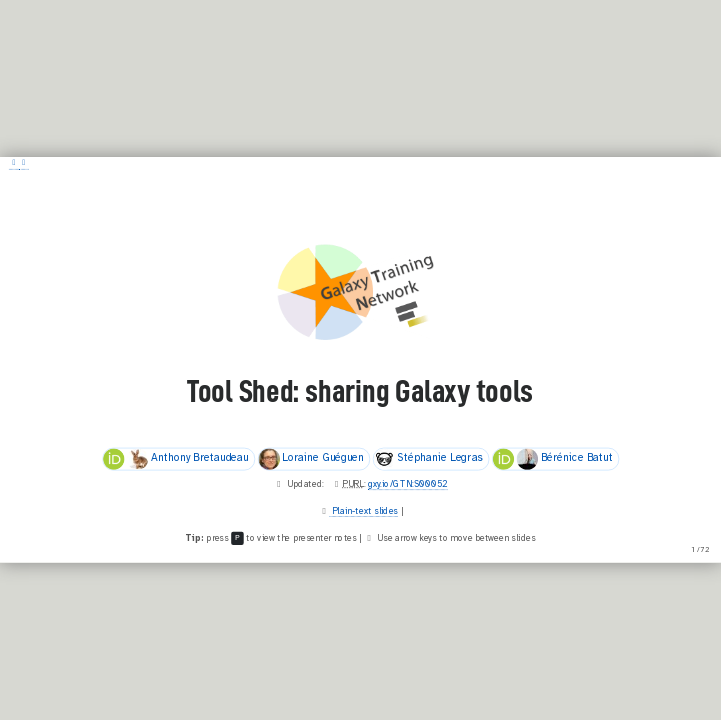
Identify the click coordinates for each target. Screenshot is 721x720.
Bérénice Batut (552, 458)
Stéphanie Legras (428, 458)
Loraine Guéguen (311, 458)
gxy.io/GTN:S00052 (408, 485)
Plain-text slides (364, 512)
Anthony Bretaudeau (176, 458)
